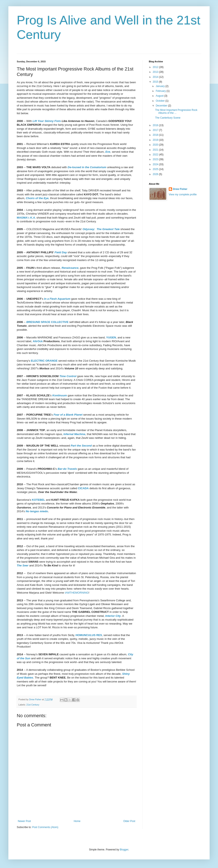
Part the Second (81, 446)
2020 (156, 145)
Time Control (68, 376)
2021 (156, 150)
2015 (156, 82)
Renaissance (70, 268)
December (162, 106)
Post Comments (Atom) (45, 827)
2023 (156, 159)
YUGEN (111, 337)
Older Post (129, 821)
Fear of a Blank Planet (68, 415)
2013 (156, 72)
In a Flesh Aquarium (57, 299)
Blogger (124, 850)
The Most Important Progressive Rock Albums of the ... (176, 111)
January (161, 86)
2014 (156, 77)
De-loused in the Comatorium (87, 167)
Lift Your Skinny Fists (47, 121)
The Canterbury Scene (168, 118)
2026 (156, 174)
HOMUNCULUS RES (89, 635)
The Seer (23, 565)
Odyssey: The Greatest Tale (101, 229)
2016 (156, 125)
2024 (156, 164)
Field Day (61, 252)
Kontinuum (60, 395)
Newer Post (24, 821)
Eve (108, 152)
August (160, 96)
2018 (156, 135)
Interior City (113, 616)
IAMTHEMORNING (77, 593)
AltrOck (38, 341)
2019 (156, 140)
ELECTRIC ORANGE (44, 361)
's (26, 218)
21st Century (33, 705)
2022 (156, 155)
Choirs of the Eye (37, 198)
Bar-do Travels (67, 469)
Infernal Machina (74, 434)
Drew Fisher (180, 189)
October (161, 101)
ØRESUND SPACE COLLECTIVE (47, 322)
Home (77, 821)
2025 (156, 169)
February (161, 91)
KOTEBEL (38, 500)
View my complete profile (183, 195)
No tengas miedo (37, 511)
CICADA (83, 488)
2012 (156, 67)
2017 (156, 130)
